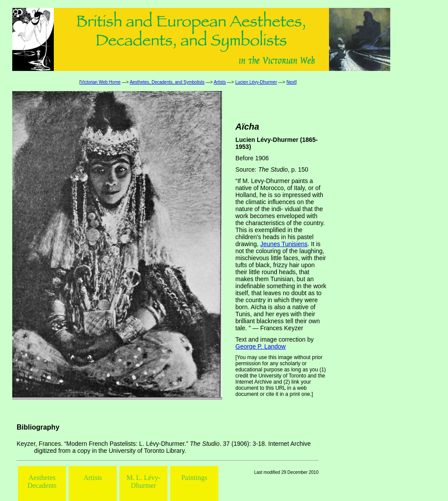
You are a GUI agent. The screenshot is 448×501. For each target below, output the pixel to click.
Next (291, 82)
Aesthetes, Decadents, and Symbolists (167, 82)
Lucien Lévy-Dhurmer (256, 82)
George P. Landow (261, 346)
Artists (220, 82)
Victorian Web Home (100, 82)
